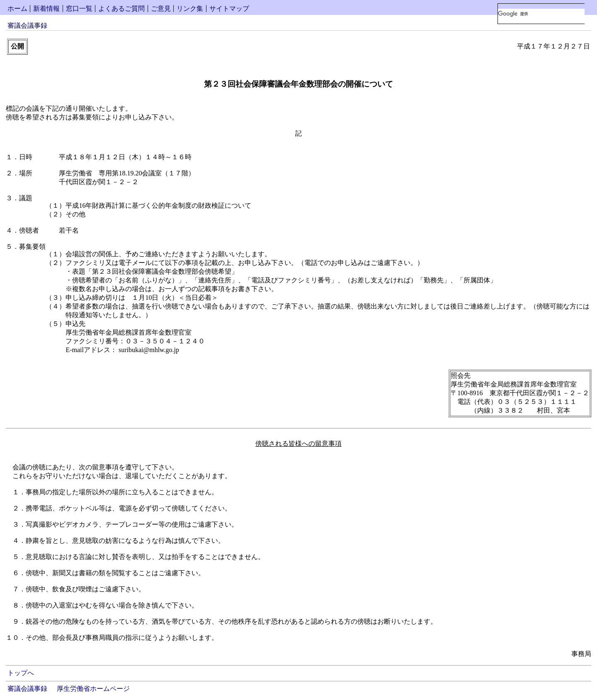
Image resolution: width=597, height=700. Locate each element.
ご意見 (161, 9)
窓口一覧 (79, 9)
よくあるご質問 (121, 9)
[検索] (541, 14)
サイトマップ (229, 9)
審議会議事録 (27, 26)
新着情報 (46, 9)
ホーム (17, 9)
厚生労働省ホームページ (93, 689)
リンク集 (190, 9)
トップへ (21, 673)
